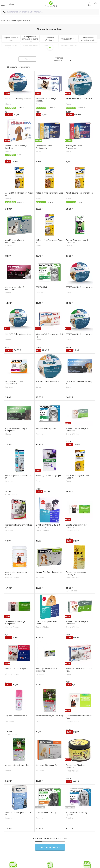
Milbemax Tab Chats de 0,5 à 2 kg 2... (79, 670)
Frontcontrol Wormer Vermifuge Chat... (19, 526)
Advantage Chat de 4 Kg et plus (49, 476)
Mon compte (89, 4)
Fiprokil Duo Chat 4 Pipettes (17, 669)
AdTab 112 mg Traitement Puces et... (49, 241)
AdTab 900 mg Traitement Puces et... (19, 194)
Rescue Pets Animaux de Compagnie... (76, 573)
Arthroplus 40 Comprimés (46, 765)
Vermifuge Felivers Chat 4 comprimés (46, 670)
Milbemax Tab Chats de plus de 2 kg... (49, 335)
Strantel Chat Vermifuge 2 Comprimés (16, 623)
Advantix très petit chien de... (17, 765)
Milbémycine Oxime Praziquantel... (44, 147)
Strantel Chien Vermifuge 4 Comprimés (77, 430)
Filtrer (27, 59)
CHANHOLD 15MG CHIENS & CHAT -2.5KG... (48, 526)
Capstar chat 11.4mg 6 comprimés (15, 288)
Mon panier (96, 5)
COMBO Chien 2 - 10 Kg (46, 812)
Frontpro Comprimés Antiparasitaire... (14, 382)
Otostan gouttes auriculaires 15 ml (18, 477)
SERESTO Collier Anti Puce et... (48, 381)
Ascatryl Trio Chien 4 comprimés (49, 572)
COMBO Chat (41, 287)
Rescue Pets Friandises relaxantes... (75, 766)
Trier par (59, 58)
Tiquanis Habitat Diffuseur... (17, 716)
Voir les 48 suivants (50, 848)
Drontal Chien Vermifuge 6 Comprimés (77, 241)
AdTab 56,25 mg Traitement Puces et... (78, 477)
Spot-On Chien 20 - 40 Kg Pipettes (76, 814)
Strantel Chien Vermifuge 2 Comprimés (77, 623)
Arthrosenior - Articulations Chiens (16, 573)
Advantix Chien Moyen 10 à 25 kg (49, 716)
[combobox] (50, 12)
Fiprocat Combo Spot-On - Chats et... (19, 814)
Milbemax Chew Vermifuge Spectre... (16, 147)
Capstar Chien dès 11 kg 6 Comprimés (16, 430)
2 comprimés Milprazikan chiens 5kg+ (79, 717)
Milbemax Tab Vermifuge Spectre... (46, 100)
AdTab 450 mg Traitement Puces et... (49, 194)
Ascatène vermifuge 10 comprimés (15, 241)
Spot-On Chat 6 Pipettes (46, 428)
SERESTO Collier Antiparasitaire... (19, 99)
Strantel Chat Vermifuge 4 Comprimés (77, 526)
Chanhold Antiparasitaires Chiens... (46, 623)
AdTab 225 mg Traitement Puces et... (80, 194)
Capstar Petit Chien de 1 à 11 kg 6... (79, 382)
